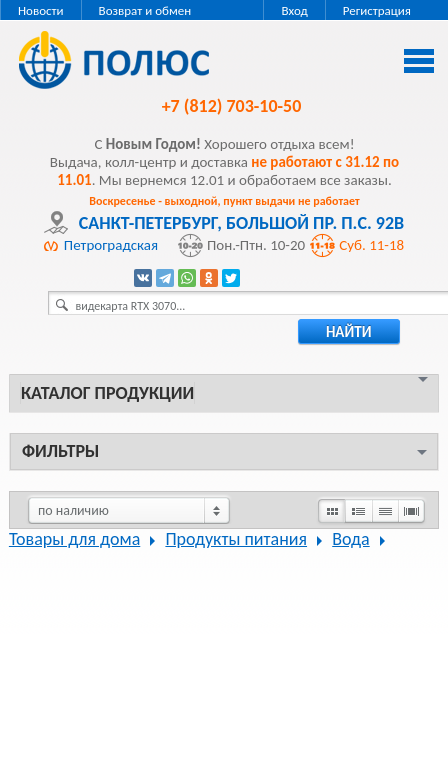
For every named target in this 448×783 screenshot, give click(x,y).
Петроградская (111, 245)
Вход (294, 10)
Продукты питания (236, 539)
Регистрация (377, 10)
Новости (41, 10)
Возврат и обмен (145, 10)
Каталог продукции (107, 393)
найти (349, 332)
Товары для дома (74, 539)
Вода (350, 539)
